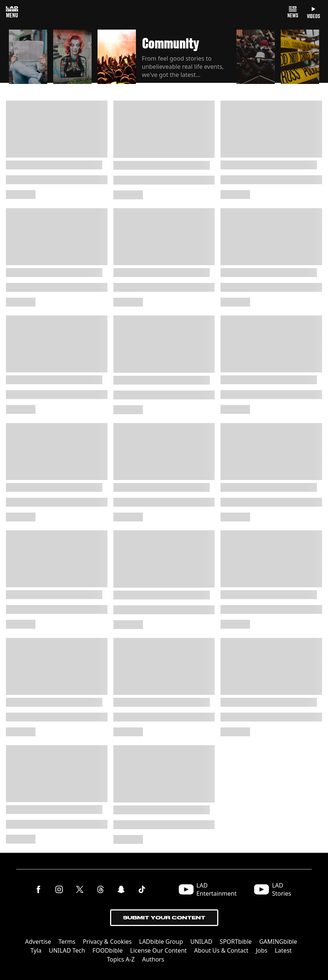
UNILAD (201, 942)
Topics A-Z (121, 959)
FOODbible (107, 950)
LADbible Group (161, 942)
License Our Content (158, 950)
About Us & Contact (221, 950)
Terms (67, 942)
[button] (28, 57)
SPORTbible (236, 942)
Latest (283, 950)
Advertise (38, 942)
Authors (153, 959)
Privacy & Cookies (107, 942)
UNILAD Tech (67, 950)
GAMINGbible (278, 942)
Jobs (262, 950)
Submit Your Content (164, 918)
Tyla (36, 950)
